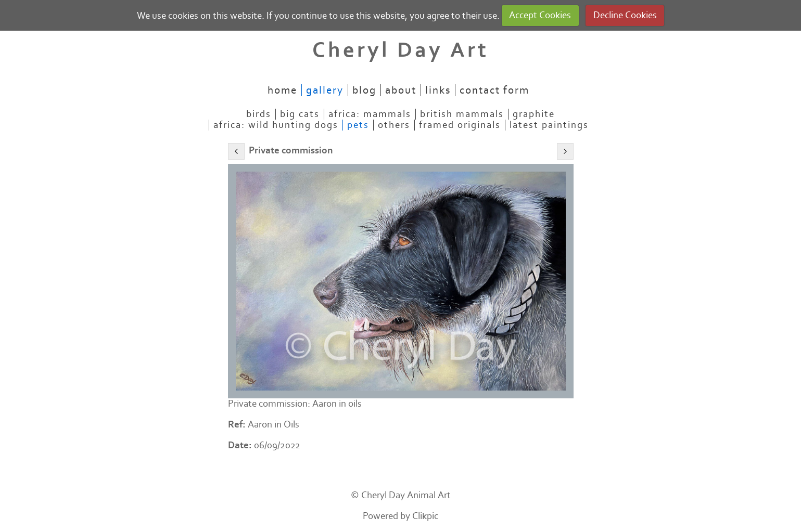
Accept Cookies (540, 15)
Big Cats (300, 114)
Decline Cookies (625, 15)
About (401, 90)
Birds (259, 114)
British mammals (462, 114)
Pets (358, 125)
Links (438, 90)
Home (282, 90)
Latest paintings (549, 125)
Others (394, 125)
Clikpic (425, 516)
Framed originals (460, 125)
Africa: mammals (370, 114)
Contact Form (494, 90)
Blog (364, 90)
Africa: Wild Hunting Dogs (276, 125)
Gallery (325, 90)
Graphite (534, 114)
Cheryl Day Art (400, 50)
